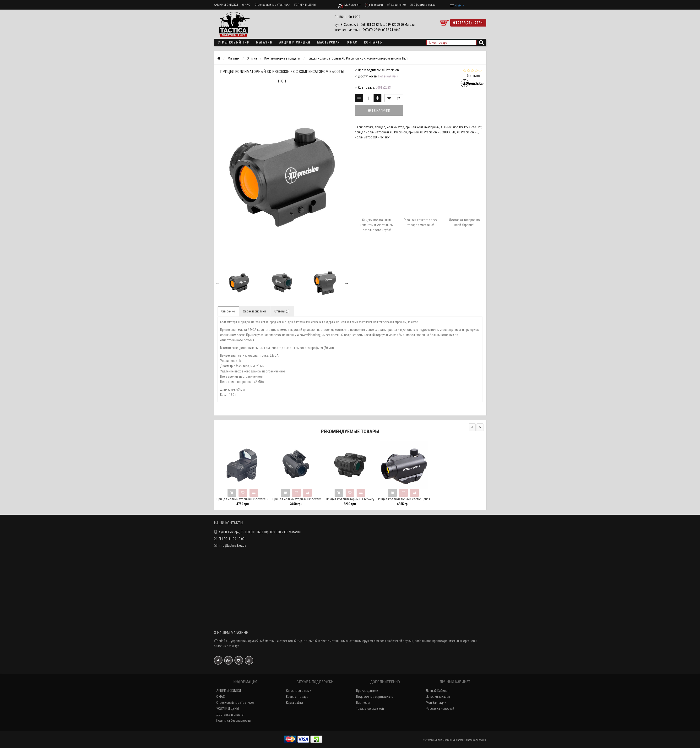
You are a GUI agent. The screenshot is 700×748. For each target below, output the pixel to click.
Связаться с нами (299, 691)
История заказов (438, 697)
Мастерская (329, 42)
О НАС (246, 5)
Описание (228, 311)
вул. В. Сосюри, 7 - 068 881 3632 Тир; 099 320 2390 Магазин (260, 532)
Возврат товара (297, 697)
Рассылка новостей (440, 709)
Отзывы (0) (282, 311)
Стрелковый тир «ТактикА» (272, 5)
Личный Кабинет (437, 691)
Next (347, 283)
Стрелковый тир (234, 42)
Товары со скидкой (370, 709)
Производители (367, 691)
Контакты (373, 42)
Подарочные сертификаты (375, 697)
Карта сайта (294, 703)
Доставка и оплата (230, 715)
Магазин (264, 42)
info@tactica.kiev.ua (233, 546)
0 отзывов (474, 76)
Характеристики (255, 311)
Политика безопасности (233, 721)
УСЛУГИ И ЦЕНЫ (305, 5)
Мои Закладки (436, 703)
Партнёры (363, 703)
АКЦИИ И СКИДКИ (226, 5)
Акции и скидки (295, 42)
